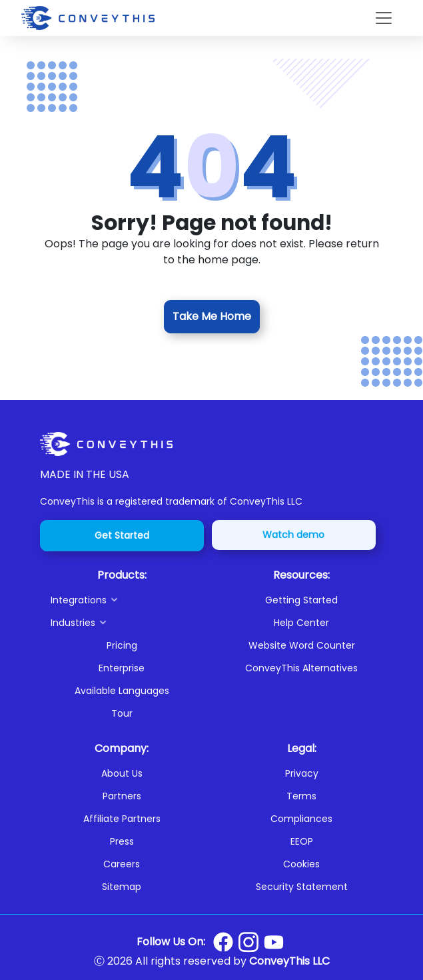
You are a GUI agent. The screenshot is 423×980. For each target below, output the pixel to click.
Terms (301, 796)
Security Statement (302, 887)
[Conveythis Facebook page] (223, 942)
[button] (127, 600)
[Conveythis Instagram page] (248, 942)
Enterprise (122, 668)
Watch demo (293, 535)
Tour (122, 713)
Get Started (122, 535)
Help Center (301, 623)
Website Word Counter (302, 645)
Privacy (302, 773)
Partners (122, 796)
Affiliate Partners (122, 819)
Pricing (122, 645)
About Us (122, 773)
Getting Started (301, 600)
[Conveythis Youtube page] (274, 942)
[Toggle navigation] (384, 18)
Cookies (301, 864)
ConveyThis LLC (289, 961)
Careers (122, 864)
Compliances (301, 819)
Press (122, 841)
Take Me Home (212, 316)
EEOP (302, 841)
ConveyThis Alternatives (301, 668)
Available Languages (122, 691)
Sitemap (122, 887)
